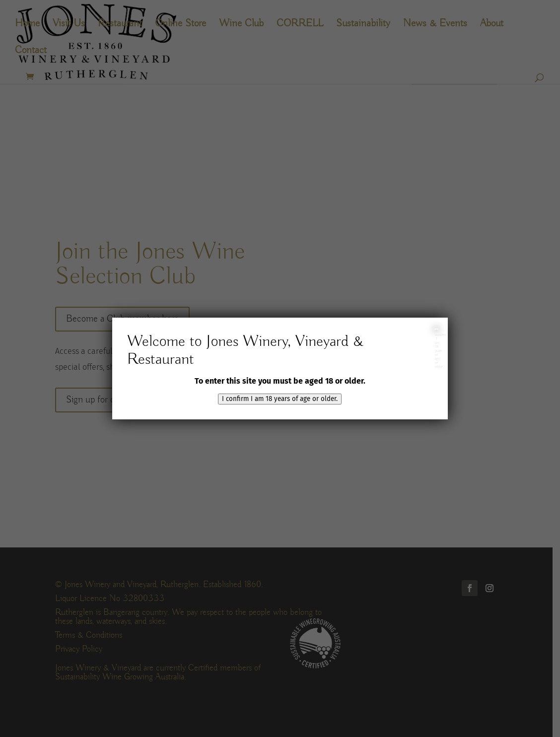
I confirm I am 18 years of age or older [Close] (437, 329)
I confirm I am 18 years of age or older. (280, 399)
